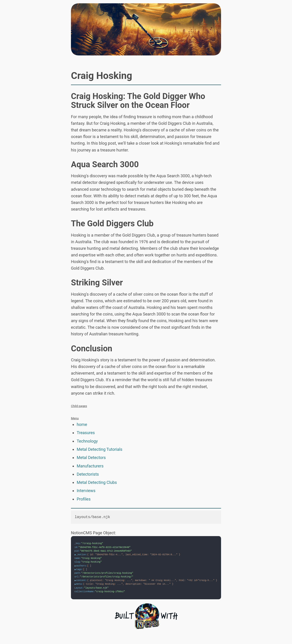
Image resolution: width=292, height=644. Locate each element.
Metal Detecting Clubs (97, 482)
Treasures (86, 433)
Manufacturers (90, 466)
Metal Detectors (91, 458)
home (82, 424)
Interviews (86, 491)
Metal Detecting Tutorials (99, 449)
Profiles (84, 499)
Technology (87, 441)
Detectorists (88, 474)
